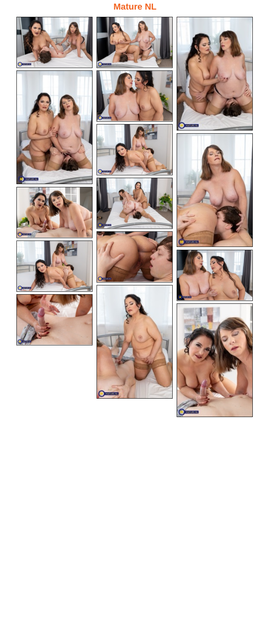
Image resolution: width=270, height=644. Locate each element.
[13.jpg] (135, 342)
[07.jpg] (215, 190)
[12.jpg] (215, 275)
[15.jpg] (215, 360)
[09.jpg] (54, 213)
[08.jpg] (135, 203)
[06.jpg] (135, 150)
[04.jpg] (54, 127)
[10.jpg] (135, 257)
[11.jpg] (54, 266)
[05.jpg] (135, 96)
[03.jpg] (215, 74)
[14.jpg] (54, 320)
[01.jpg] (54, 42)
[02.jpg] (135, 42)
